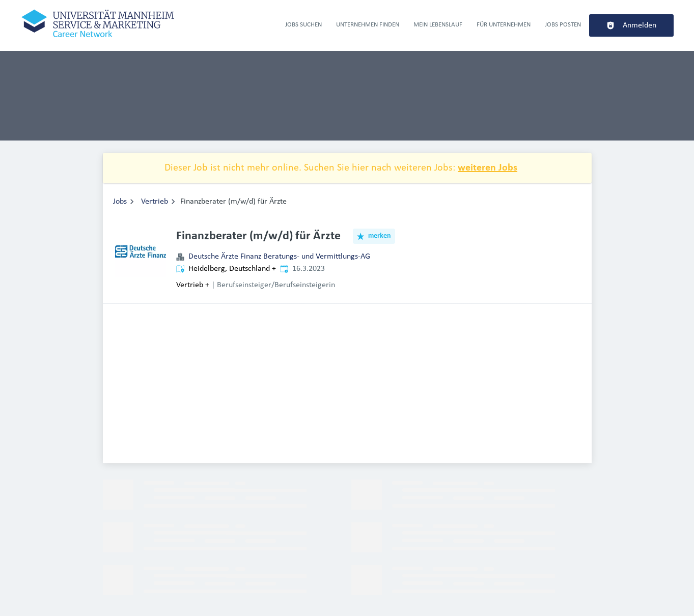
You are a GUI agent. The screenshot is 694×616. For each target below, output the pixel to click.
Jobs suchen (303, 25)
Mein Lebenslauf (438, 25)
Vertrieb (155, 202)
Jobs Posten (563, 25)
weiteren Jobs (488, 168)
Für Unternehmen (504, 25)
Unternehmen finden (368, 25)
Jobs (120, 202)
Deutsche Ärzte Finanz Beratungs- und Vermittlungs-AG (279, 257)
